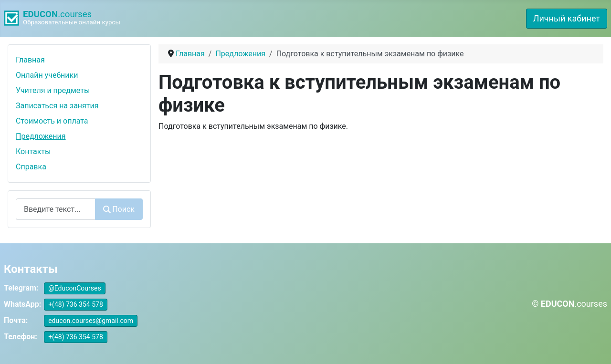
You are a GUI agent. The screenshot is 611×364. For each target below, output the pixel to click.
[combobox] (56, 209)
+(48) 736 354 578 (76, 304)
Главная (30, 60)
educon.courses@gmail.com (91, 321)
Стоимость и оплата (52, 121)
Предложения (41, 136)
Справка (31, 167)
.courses (57, 14)
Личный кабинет (567, 18)
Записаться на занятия (57, 106)
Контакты (33, 151)
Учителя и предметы (53, 90)
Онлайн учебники (47, 75)
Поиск (119, 209)
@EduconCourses (75, 288)
